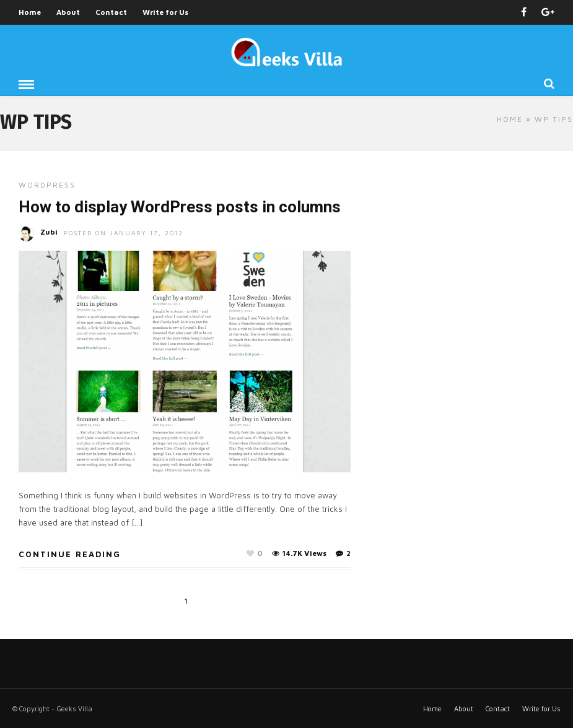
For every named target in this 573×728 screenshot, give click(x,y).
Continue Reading (70, 554)
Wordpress (47, 185)
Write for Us (165, 12)
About (68, 12)
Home (30, 12)
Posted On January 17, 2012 (124, 233)
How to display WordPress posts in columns (180, 207)
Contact (111, 12)
